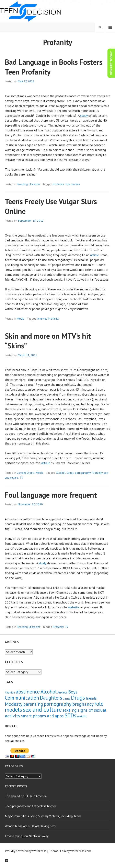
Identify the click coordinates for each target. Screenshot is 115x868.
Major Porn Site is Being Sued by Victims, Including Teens (43, 816)
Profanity (58, 184)
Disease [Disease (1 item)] (67, 699)
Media (21, 319)
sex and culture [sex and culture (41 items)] (42, 709)
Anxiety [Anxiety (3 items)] (62, 692)
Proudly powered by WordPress (26, 851)
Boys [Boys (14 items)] (73, 692)
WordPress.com (81, 851)
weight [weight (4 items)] (82, 716)
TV (21, 478)
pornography (83, 473)
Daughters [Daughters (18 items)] (51, 698)
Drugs (70, 473)
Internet (42, 319)
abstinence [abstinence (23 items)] (28, 692)
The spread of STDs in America (26, 796)
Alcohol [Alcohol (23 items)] (49, 692)
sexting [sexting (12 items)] (70, 710)
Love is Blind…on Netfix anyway (27, 836)
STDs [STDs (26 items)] (70, 715)
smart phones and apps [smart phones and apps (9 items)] (42, 716)
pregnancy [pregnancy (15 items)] (83, 704)
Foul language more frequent (51, 495)
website (74, 607)
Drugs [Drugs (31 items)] (78, 698)
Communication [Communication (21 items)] (22, 698)
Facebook (7, 861)
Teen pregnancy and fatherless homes (31, 806)
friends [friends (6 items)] (91, 698)
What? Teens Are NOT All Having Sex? (31, 826)
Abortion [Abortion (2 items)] (10, 693)
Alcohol (61, 473)
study (84, 116)
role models (72, 184)
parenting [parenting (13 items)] (33, 704)
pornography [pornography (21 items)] (58, 704)
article (95, 255)
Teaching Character (28, 184)
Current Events (26, 473)
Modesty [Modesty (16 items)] (14, 704)
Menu (110, 27)
